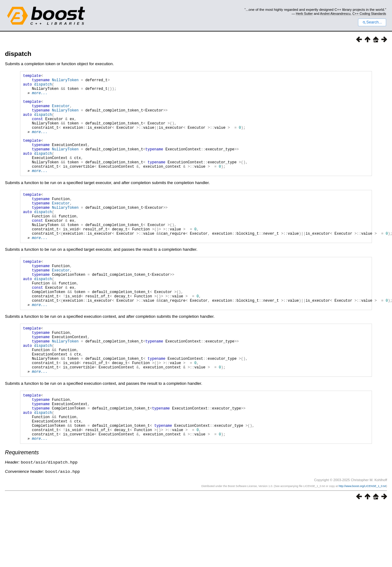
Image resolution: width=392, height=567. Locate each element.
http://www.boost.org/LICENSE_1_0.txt (362, 548)
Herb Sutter (304, 14)
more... (40, 97)
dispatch (18, 54)
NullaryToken (65, 82)
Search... (372, 22)
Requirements (22, 514)
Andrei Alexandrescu (335, 14)
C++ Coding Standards (369, 14)
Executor (61, 113)
